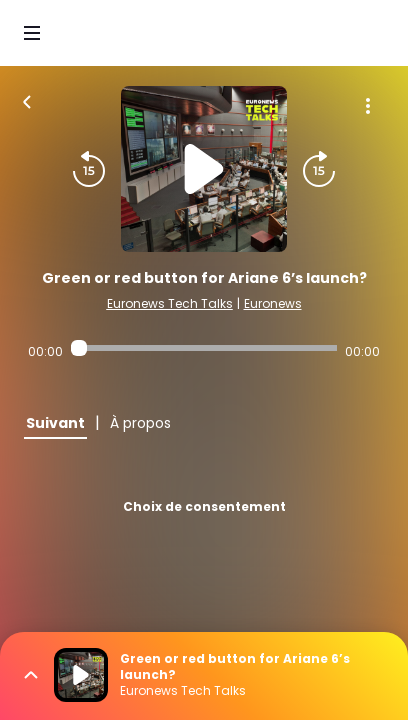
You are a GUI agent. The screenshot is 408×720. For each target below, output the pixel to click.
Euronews (273, 303)
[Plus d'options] (368, 106)
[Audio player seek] (203, 348)
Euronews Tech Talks (170, 303)
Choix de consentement (204, 506)
